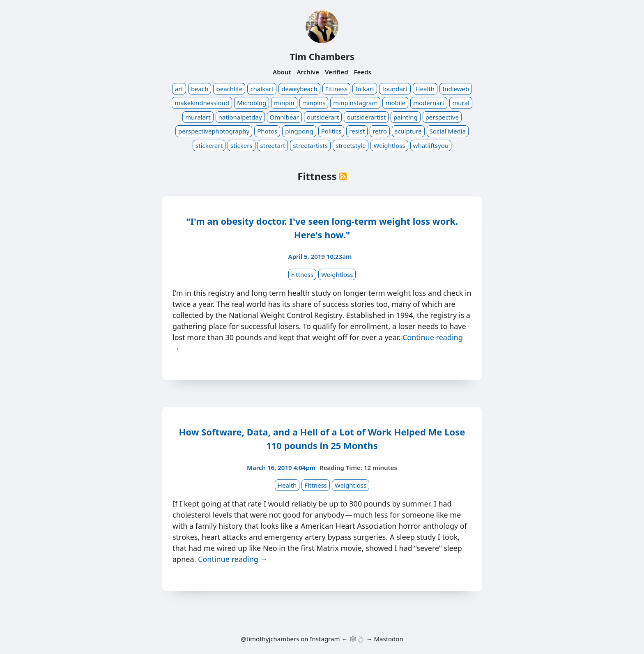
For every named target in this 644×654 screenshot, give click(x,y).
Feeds (363, 72)
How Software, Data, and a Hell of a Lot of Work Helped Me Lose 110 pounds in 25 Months (322, 439)
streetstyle (351, 145)
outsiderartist (366, 117)
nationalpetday (240, 117)
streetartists (310, 145)
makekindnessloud (202, 103)
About (282, 72)
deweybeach (299, 89)
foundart (395, 89)
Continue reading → (233, 559)
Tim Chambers (322, 56)
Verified (337, 72)
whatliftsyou (431, 145)
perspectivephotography (214, 131)
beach (200, 89)
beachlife (229, 89)
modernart (429, 103)
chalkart (262, 89)
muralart (198, 117)
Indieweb (456, 89)
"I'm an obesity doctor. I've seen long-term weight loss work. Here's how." (322, 228)
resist (357, 131)
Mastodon (388, 639)
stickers (241, 145)
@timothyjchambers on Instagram (290, 639)
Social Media (448, 131)
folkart (365, 89)
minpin (284, 103)
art (179, 89)
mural (461, 103)
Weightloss (389, 145)
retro (380, 131)
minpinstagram (355, 103)
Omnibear (284, 117)
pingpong (299, 131)
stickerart (209, 145)
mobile (395, 103)
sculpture (408, 131)
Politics (331, 131)
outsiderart (323, 117)
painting (406, 117)
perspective (442, 117)
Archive (308, 72)
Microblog (252, 103)
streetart (273, 145)
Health (425, 89)
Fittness (337, 89)
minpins (314, 103)
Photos (267, 131)
